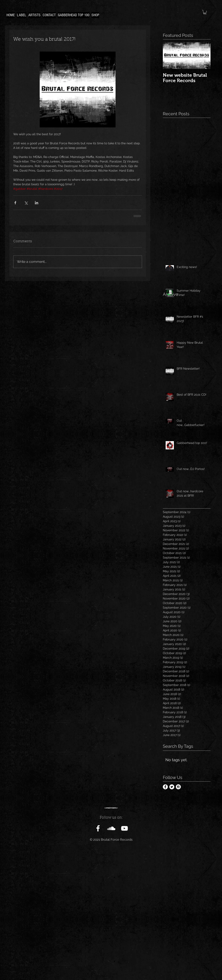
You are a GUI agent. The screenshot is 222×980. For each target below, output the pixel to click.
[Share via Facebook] (15, 203)
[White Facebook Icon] (98, 828)
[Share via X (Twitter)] (26, 203)
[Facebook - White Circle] (165, 787)
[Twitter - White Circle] (172, 787)
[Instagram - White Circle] (178, 787)
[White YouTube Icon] (124, 828)
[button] (205, 12)
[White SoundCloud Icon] (111, 828)
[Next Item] (204, 56)
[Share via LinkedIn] (37, 203)
